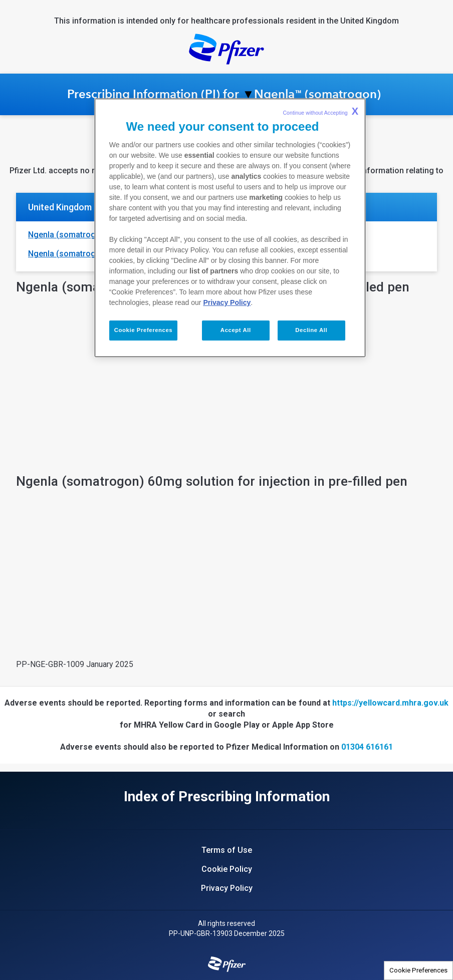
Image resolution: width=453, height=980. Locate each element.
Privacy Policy (227, 302)
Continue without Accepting (320, 111)
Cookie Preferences (418, 970)
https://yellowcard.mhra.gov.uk (390, 703)
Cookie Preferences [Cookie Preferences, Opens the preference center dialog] (143, 330)
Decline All (311, 330)
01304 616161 (367, 747)
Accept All (236, 330)
